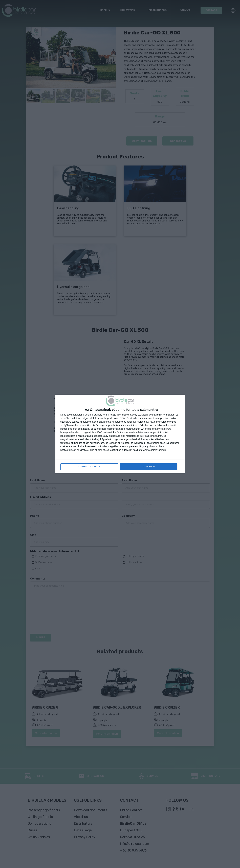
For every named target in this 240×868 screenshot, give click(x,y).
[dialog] (120, 434)
